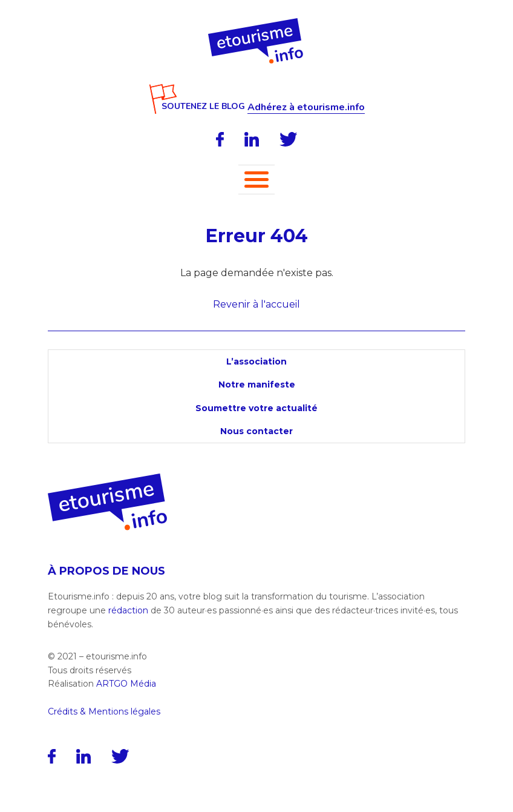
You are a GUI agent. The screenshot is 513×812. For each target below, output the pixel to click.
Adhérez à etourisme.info (306, 107)
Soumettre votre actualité (256, 408)
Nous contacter (256, 431)
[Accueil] (257, 22)
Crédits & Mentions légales (104, 711)
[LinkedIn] (252, 139)
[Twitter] (289, 139)
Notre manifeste (257, 385)
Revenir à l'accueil (256, 304)
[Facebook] (220, 139)
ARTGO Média (126, 684)
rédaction (128, 610)
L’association (256, 361)
